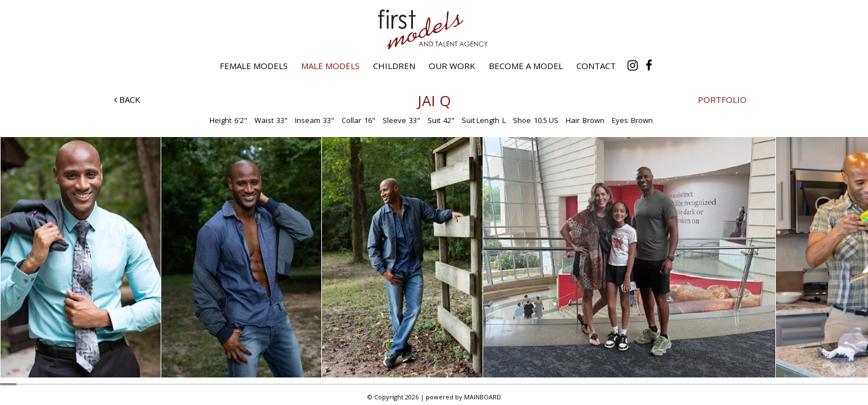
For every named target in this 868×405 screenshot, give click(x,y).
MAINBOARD (483, 397)
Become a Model (526, 66)
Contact (596, 66)
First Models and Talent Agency (434, 29)
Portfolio (722, 99)
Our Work (452, 66)
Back (127, 99)
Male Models (330, 66)
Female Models (254, 66)
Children (394, 66)
